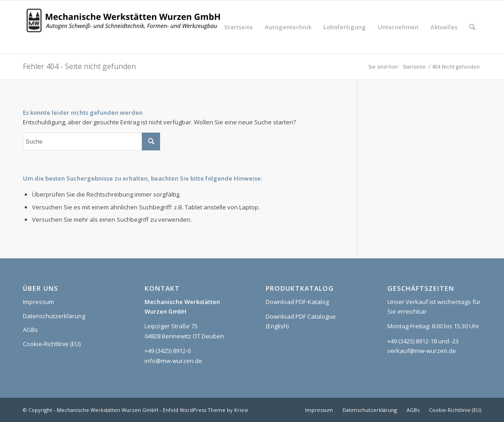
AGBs (30, 330)
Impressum (38, 302)
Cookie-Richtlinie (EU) (52, 344)
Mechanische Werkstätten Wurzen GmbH (107, 410)
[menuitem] (239, 27)
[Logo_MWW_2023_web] (126, 27)
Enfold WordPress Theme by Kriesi (205, 410)
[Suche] (472, 27)
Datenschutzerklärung (54, 316)
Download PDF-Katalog (297, 302)
